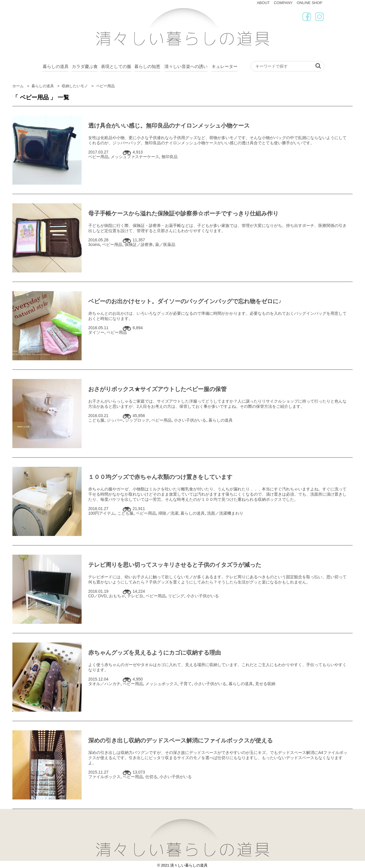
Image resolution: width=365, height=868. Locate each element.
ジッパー (115, 420)
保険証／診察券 (139, 245)
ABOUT (263, 3)
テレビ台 (135, 596)
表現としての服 (116, 66)
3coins (94, 245)
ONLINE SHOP (310, 3)
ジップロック (137, 420)
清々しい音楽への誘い (186, 66)
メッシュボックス (161, 684)
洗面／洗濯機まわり (225, 513)
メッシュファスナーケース (135, 157)
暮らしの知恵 (147, 66)
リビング (176, 596)
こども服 (96, 420)
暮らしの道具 (56, 66)
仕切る (151, 777)
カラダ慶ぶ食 (85, 66)
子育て (186, 684)
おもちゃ (117, 596)
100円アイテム (102, 513)
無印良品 (170, 157)
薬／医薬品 (165, 245)
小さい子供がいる (190, 420)
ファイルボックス (104, 777)
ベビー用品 (98, 157)
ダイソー (96, 332)
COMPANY (283, 3)
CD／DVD (97, 596)
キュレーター (225, 66)
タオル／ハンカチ (104, 684)
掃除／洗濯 (168, 513)
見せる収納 (265, 684)
